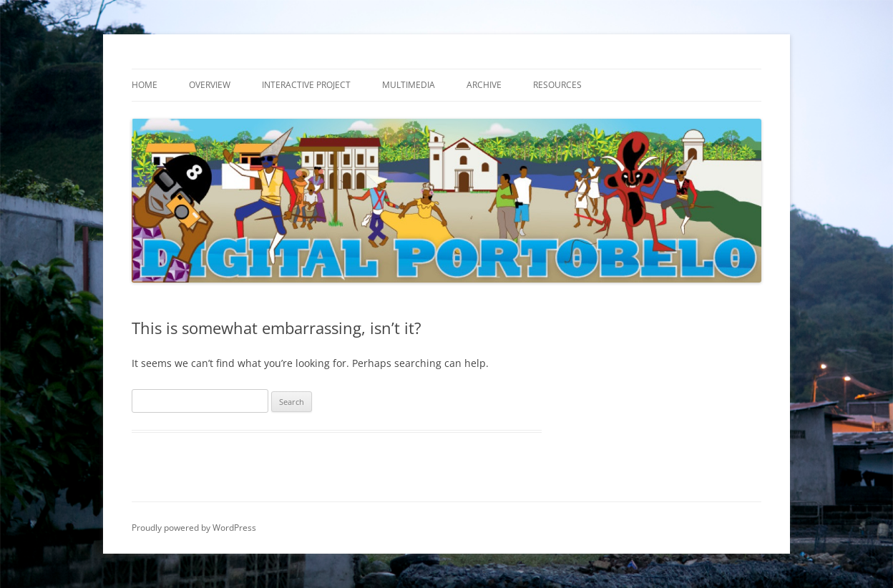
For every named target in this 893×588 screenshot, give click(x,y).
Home (145, 85)
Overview (210, 85)
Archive (484, 85)
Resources (557, 85)
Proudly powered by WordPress (194, 528)
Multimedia (409, 85)
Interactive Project (306, 85)
